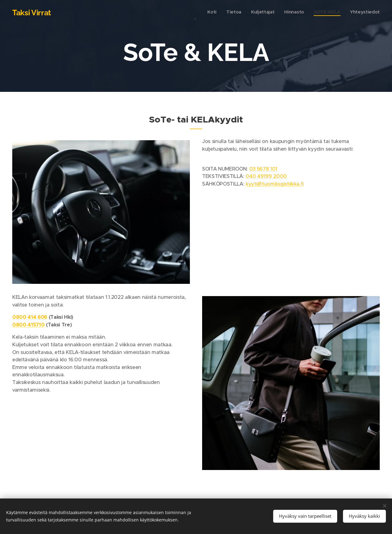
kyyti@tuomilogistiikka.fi (275, 184)
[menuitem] (332, 13)
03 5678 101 (263, 169)
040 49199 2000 (266, 176)
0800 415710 (28, 325)
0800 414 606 (30, 317)
